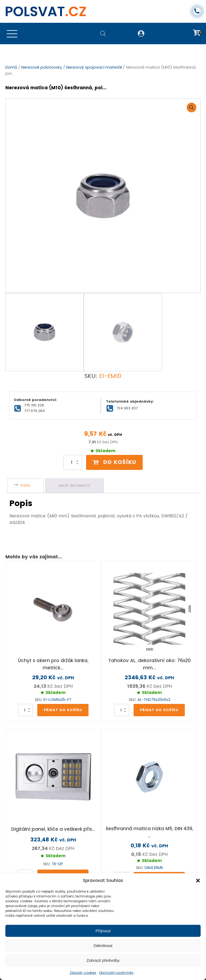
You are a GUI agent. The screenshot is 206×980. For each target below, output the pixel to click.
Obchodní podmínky (116, 973)
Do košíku (115, 450)
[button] (198, 881)
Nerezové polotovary (42, 68)
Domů (11, 68)
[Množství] (70, 450)
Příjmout (103, 931)
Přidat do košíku (63, 697)
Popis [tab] (26, 473)
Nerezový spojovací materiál (94, 68)
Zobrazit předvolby (103, 960)
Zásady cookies (83, 973)
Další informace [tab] (76, 473)
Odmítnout (103, 946)
